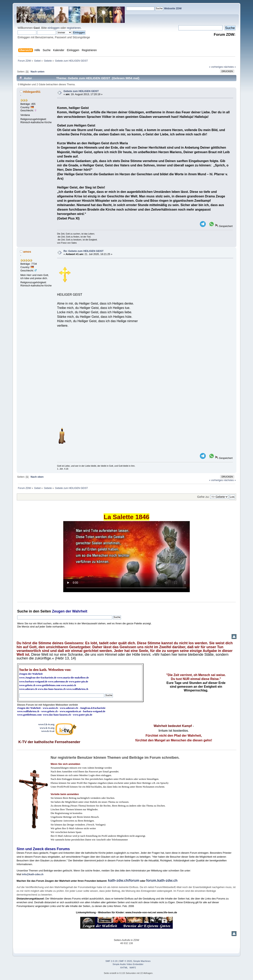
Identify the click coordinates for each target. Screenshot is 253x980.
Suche (23, 611)
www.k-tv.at (48, 731)
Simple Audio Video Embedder (128, 964)
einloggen (54, 28)
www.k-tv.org (47, 728)
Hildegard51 (32, 92)
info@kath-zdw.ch (33, 874)
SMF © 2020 (126, 961)
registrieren (74, 28)
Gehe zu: (203, 497)
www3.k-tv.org (46, 724)
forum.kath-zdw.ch (162, 881)
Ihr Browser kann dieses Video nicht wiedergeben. (126, 557)
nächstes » (230, 67)
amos (27, 252)
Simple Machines (142, 961)
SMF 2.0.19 (111, 961)
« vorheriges (216, 67)
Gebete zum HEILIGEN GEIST (81, 91)
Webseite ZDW (173, 8)
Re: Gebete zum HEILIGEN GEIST (84, 251)
